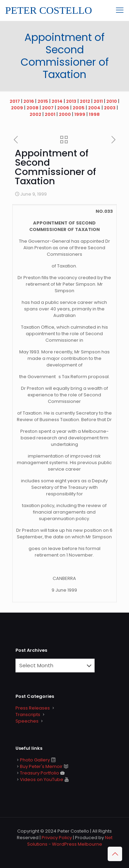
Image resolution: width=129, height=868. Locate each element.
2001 (50, 114)
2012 (85, 101)
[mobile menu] (120, 10)
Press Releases (33, 708)
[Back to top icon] (115, 854)
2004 (94, 108)
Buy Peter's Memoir (41, 766)
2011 (98, 101)
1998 (94, 114)
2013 (71, 101)
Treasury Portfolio (40, 773)
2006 (63, 108)
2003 (110, 108)
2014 (57, 101)
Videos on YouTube (42, 779)
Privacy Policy (57, 838)
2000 (65, 114)
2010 (112, 101)
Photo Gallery (35, 760)
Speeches (27, 721)
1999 (80, 114)
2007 (48, 108)
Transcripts (28, 715)
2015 (43, 101)
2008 (33, 108)
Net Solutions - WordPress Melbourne (70, 841)
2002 (35, 114)
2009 (17, 108)
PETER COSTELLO (49, 10)
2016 (29, 101)
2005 (79, 108)
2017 (15, 101)
